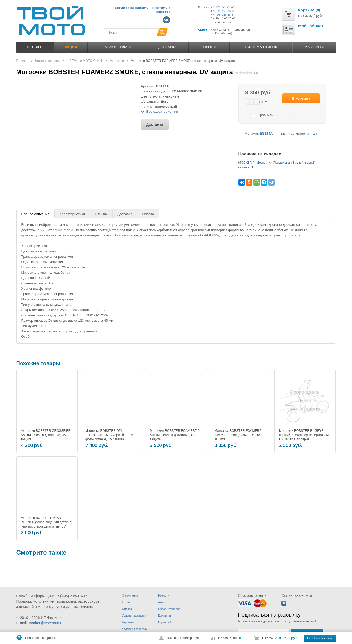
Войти (171, 638)
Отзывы (101, 214)
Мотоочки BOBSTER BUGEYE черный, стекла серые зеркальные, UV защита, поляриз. (305, 435)
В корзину (301, 98)
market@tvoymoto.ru (46, 623)
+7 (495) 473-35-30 (223, 11)
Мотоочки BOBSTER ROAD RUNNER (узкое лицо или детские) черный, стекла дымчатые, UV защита (47, 524)
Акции (162, 602)
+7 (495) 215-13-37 (223, 15)
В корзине (270, 638)
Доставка (167, 47)
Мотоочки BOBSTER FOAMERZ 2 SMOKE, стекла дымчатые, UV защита (175, 435)
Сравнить (265, 115)
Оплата (148, 214)
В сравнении (227, 638)
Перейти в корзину (320, 638)
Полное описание (35, 214)
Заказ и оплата (117, 47)
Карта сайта (166, 622)
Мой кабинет (311, 26)
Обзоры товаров (169, 609)
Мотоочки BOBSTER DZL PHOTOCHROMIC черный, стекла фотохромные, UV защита (110, 435)
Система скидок (261, 47)
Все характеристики (162, 112)
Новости (209, 47)
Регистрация (189, 638)
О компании (130, 595)
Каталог (35, 47)
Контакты (164, 615)
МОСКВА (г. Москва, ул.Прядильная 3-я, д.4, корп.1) (277, 163)
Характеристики (72, 214)
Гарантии (128, 622)
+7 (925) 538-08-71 (223, 7)
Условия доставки (134, 615)
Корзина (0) (309, 10)
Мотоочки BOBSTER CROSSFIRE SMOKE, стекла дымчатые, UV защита (46, 435)
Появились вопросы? (41, 638)
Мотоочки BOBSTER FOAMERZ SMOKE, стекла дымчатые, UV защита (238, 435)
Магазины (314, 47)
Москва (204, 7)
